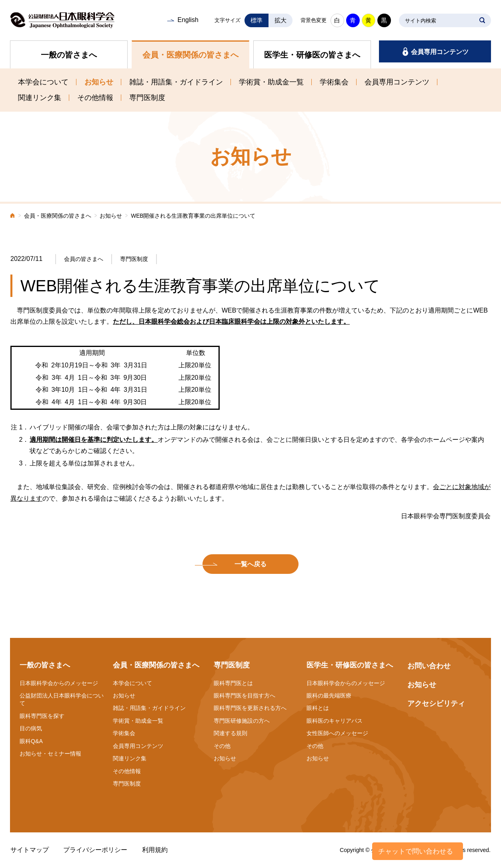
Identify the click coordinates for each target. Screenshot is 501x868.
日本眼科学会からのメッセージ (59, 683)
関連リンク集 (40, 98)
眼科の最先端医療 (329, 696)
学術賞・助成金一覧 (271, 82)
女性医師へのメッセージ (337, 733)
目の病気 (31, 728)
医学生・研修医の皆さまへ (312, 55)
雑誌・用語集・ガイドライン (176, 82)
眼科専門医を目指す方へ (244, 696)
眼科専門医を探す (42, 716)
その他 (222, 746)
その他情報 (95, 98)
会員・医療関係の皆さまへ (190, 55)
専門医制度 (147, 98)
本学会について (43, 82)
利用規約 (155, 850)
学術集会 (334, 82)
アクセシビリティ (436, 704)
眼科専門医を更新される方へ (250, 708)
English (188, 20)
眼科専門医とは (233, 683)
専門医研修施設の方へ (242, 721)
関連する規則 (230, 733)
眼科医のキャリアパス (335, 721)
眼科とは (318, 708)
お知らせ (99, 82)
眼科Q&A (31, 741)
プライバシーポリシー (95, 850)
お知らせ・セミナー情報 (50, 754)
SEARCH (482, 20)
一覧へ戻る (250, 564)
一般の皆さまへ (69, 55)
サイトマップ (30, 850)
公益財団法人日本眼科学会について (62, 700)
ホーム (13, 216)
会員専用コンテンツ (440, 52)
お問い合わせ (429, 666)
